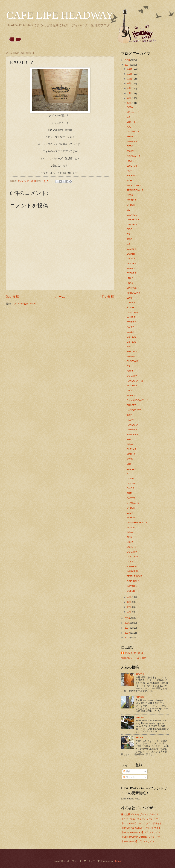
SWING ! (131, 200)
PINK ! (130, 537)
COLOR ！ (133, 591)
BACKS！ (132, 249)
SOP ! (130, 371)
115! (129, 347)
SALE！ (131, 332)
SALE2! (131, 327)
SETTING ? (133, 351)
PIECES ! (140, 674)
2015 (127, 623)
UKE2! (130, 542)
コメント (129, 777)
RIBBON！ (132, 176)
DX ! (129, 117)
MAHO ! (131, 518)
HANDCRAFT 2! (135, 381)
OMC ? (130, 488)
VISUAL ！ (133, 112)
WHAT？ (131, 317)
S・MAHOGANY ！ (138, 400)
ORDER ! (132, 508)
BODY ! (131, 107)
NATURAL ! (133, 567)
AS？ (129, 171)
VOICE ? (131, 264)
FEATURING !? (135, 576)
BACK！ (131, 513)
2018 (127, 60)
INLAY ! (131, 444)
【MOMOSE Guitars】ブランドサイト (141, 832)
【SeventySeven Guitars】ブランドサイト (143, 837)
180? (129, 415)
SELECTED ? (134, 185)
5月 (129, 103)
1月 (129, 612)
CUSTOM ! (132, 312)
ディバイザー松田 (134, 653)
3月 (129, 602)
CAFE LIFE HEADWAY (60, 15)
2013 (127, 633)
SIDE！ (131, 229)
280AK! (130, 136)
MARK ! (131, 268)
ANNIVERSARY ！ (137, 523)
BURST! (140, 717)
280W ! (130, 151)
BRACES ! (132, 405)
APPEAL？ (132, 356)
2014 (127, 628)
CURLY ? (131, 449)
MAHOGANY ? (134, 293)
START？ (132, 322)
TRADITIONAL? (135, 190)
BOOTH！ (132, 254)
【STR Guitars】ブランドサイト (138, 841)
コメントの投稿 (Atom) (24, 304)
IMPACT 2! (132, 571)
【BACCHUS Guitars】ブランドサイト (141, 828)
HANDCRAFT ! (134, 410)
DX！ (129, 234)
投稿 (127, 771)
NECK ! (131, 195)
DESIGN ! (132, 224)
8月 (129, 88)
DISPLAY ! (132, 337)
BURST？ (132, 547)
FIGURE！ (132, 386)
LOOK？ (131, 259)
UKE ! (130, 562)
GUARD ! (132, 479)
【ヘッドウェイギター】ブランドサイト (142, 819)
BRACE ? (140, 738)
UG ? (129, 391)
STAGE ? (131, 308)
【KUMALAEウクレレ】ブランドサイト (142, 823)
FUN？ (130, 439)
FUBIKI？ (132, 161)
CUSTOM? (132, 557)
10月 (130, 79)
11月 (130, 74)
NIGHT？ (131, 180)
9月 (129, 83)
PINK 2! (131, 527)
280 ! (129, 298)
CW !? (130, 459)
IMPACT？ (132, 141)
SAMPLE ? (132, 435)
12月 (130, 69)
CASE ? (131, 303)
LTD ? (130, 278)
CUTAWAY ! (133, 132)
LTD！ (130, 464)
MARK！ (131, 454)
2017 (127, 65)
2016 (127, 618)
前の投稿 (108, 297)
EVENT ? (131, 273)
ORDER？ (132, 430)
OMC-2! (131, 483)
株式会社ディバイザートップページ (139, 814)
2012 (127, 638)
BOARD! (140, 697)
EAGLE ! (131, 469)
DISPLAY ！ (134, 156)
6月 (129, 98)
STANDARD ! (134, 503)
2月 (129, 607)
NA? (129, 127)
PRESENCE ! (134, 220)
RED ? (130, 146)
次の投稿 (13, 297)
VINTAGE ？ (133, 288)
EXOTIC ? (132, 215)
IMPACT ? (132, 586)
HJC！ (130, 474)
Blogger (118, 861)
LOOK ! (131, 283)
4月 (129, 597)
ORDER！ (132, 205)
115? (129, 239)
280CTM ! (132, 166)
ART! (129, 493)
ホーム (60, 297)
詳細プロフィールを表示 (134, 658)
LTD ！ (131, 122)
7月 (129, 93)
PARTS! (131, 498)
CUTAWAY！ (133, 376)
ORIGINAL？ (133, 581)
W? (128, 210)
